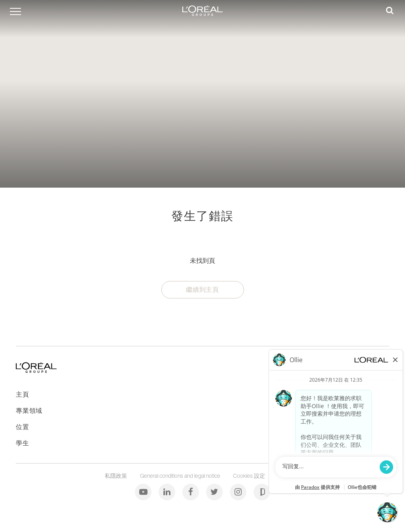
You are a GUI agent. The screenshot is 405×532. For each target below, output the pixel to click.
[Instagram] (239, 491)
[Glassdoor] (262, 491)
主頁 (23, 394)
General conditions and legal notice (181, 476)
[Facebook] (191, 491)
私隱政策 (116, 476)
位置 (23, 427)
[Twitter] (215, 491)
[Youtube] (144, 491)
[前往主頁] (36, 370)
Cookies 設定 (250, 476)
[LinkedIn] (167, 491)
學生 (23, 443)
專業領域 (29, 410)
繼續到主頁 (202, 289)
